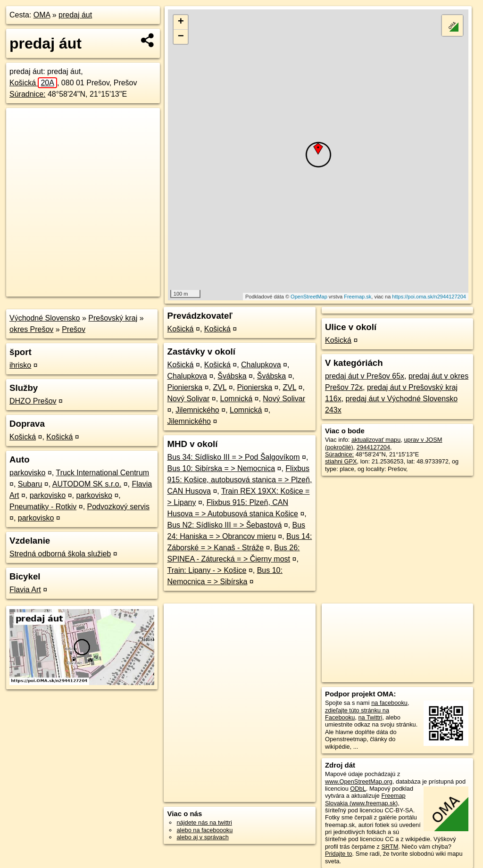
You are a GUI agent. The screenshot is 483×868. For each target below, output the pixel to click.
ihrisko (20, 365)
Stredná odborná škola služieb (60, 554)
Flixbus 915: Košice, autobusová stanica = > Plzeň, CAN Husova (239, 480)
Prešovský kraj (113, 318)
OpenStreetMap (309, 297)
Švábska (232, 376)
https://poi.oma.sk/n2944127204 (429, 297)
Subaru (30, 484)
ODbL (358, 789)
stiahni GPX (341, 461)
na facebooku (389, 703)
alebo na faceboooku (204, 830)
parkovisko (27, 473)
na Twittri (370, 717)
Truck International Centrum (102, 473)
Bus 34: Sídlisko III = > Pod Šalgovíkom (233, 457)
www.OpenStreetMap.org (359, 781)
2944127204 (373, 447)
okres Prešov (31, 329)
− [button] (181, 37)
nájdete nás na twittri (204, 823)
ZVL (220, 387)
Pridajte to (339, 854)
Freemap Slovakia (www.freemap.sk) (365, 799)
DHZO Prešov (33, 401)
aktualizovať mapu (376, 440)
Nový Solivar (188, 399)
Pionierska (185, 387)
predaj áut (75, 15)
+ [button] (181, 22)
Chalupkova (261, 365)
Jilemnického (197, 410)
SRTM (390, 847)
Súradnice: (28, 94)
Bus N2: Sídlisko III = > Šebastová (224, 525)
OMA (42, 15)
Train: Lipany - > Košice (207, 570)
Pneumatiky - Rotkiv (43, 507)
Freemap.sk (358, 297)
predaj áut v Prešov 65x (365, 376)
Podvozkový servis (119, 507)
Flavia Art (25, 590)
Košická (33, 83)
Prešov (74, 329)
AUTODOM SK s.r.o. (87, 484)
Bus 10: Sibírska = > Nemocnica (221, 468)
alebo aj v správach (202, 837)
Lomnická (236, 399)
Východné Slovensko (45, 318)
